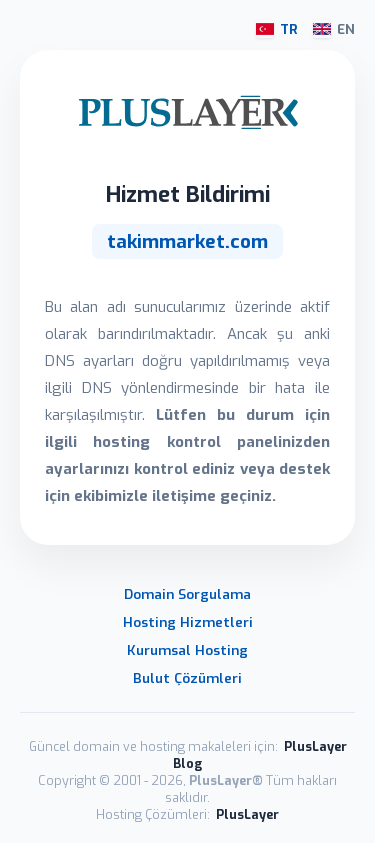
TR (277, 29)
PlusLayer (247, 814)
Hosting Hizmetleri (188, 622)
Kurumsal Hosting (187, 650)
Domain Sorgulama (187, 594)
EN (334, 29)
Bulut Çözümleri (187, 678)
